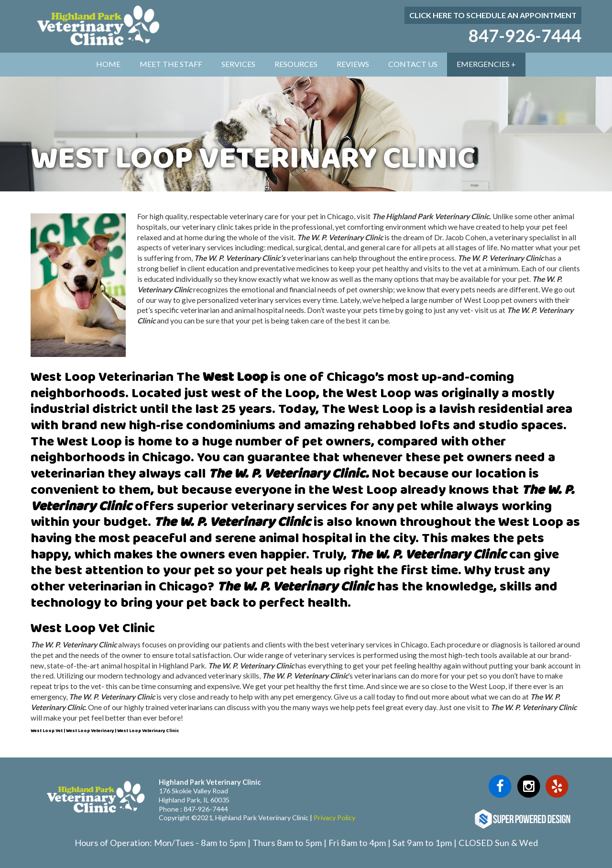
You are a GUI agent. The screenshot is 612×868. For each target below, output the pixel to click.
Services (238, 64)
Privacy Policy (334, 818)
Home (108, 64)
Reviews (353, 64)
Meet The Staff (171, 64)
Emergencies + (486, 64)
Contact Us (413, 64)
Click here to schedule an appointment (493, 15)
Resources (296, 64)
